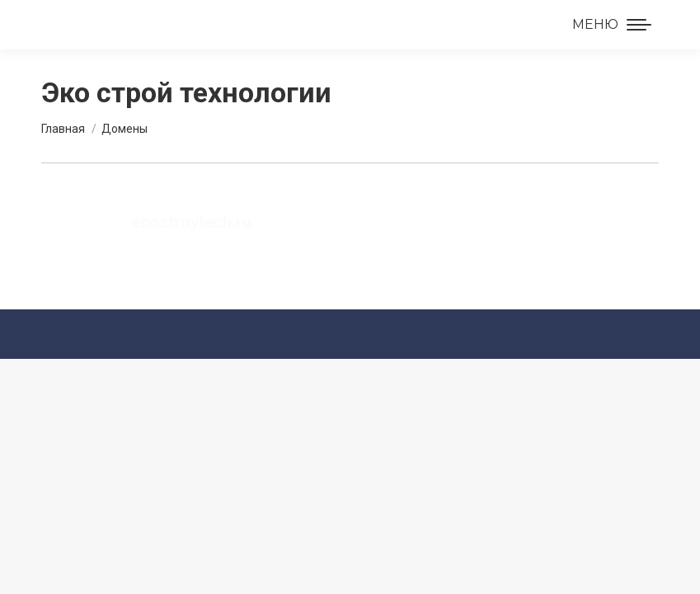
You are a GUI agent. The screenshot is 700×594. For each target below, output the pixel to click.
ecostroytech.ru (191, 222)
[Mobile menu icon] (612, 25)
